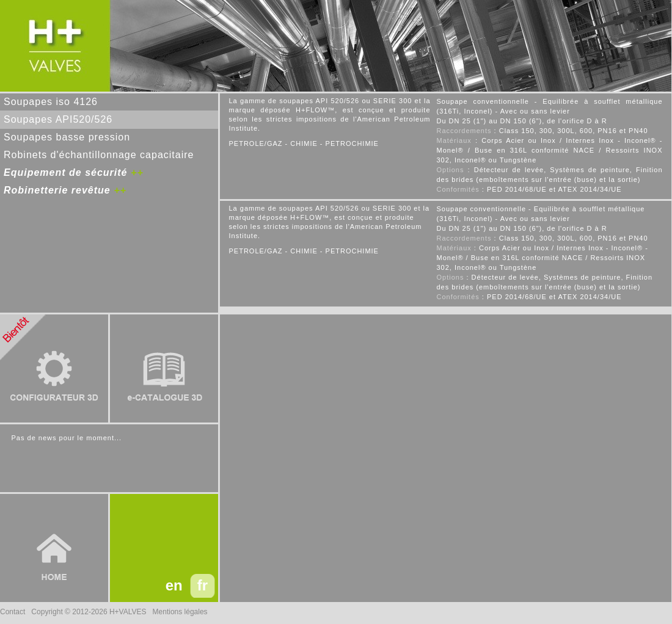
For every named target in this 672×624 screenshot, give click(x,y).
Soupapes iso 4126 (51, 102)
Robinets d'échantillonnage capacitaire (99, 155)
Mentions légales (180, 612)
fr (203, 585)
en (174, 585)
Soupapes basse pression (67, 137)
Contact (13, 612)
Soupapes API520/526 (58, 119)
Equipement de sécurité (66, 172)
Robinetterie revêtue (57, 190)
